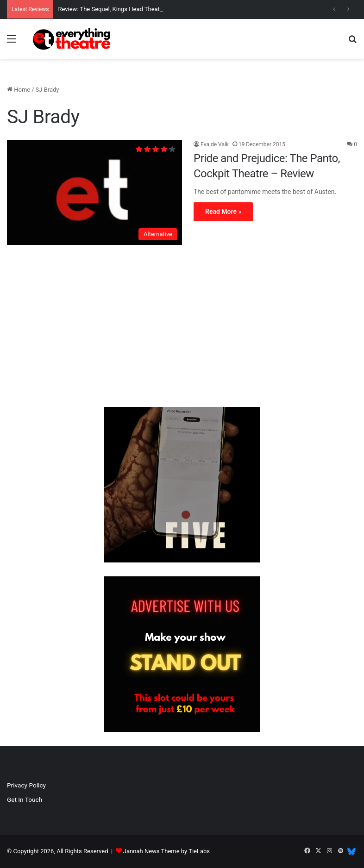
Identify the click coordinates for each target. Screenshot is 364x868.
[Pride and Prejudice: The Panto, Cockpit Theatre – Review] (94, 192)
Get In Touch (25, 799)
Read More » (223, 212)
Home (19, 90)
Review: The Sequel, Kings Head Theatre (111, 9)
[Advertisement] (182, 328)
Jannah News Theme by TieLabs (166, 851)
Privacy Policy (26, 785)
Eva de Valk (215, 144)
